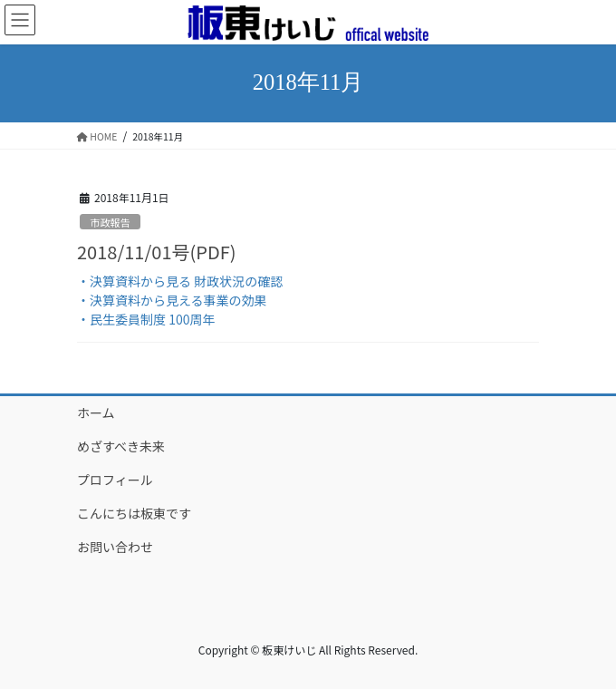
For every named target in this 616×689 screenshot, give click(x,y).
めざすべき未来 (121, 446)
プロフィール (115, 480)
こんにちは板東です (134, 513)
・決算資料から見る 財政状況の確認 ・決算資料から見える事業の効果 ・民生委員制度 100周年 (180, 300)
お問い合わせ (115, 547)
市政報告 (110, 222)
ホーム (96, 412)
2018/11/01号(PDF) (156, 252)
